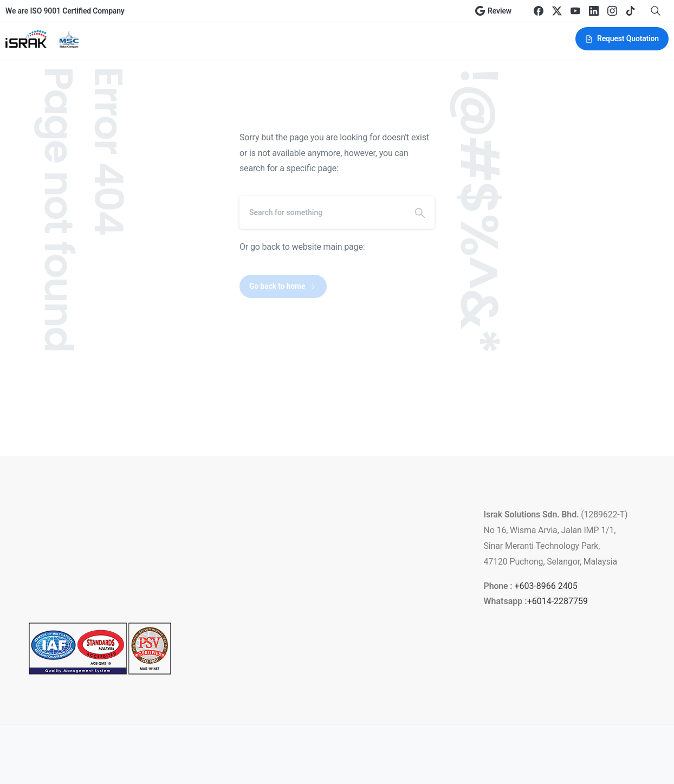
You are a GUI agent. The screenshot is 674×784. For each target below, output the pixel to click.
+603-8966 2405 (546, 586)
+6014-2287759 (558, 601)
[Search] (322, 212)
